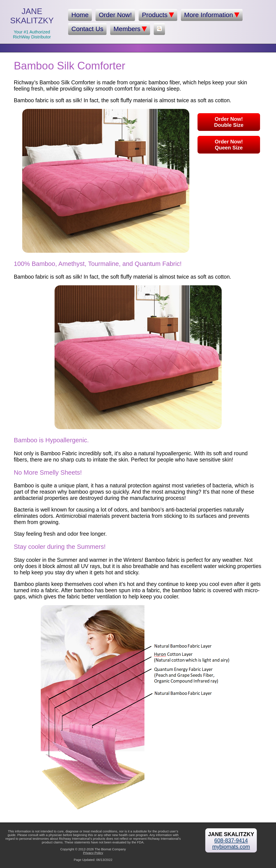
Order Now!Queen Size (229, 145)
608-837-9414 (231, 840)
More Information (212, 15)
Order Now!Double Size (229, 122)
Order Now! (115, 15)
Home (80, 15)
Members (130, 29)
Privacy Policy (93, 853)
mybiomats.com (231, 847)
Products (158, 15)
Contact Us (87, 29)
